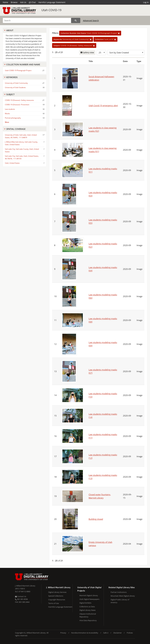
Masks (7, 114)
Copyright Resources (57, 600)
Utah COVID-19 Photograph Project (18, 70)
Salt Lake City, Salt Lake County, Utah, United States (22, 150)
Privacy (63, 633)
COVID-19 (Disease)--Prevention (17, 105)
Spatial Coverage (16, 129)
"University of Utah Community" (73, 39)
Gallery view (88, 52)
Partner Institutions (119, 592)
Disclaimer (118, 633)
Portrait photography (13, 118)
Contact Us (21, 596)
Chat (32, 2)
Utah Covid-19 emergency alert (103, 105)
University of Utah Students (15, 87)
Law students (10, 109)
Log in (146, 2)
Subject (10, 94)
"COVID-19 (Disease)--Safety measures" (74, 45)
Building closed (96, 519)
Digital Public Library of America (120, 601)
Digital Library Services (57, 592)
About (10, 30)
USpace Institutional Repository (88, 615)
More (7, 122)
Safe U (106, 633)
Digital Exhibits (85, 603)
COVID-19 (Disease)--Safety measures (19, 100)
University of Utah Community (16, 83)
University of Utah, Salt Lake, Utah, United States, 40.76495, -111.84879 (21, 136)
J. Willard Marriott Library (25, 586)
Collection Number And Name (23, 64)
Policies (130, 633)
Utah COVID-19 (51, 10)
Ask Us (23, 2)
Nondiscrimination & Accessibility (85, 633)
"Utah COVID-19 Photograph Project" (90, 33)
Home (5, 2)
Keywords (12, 77)
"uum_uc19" (105, 39)
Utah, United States (12, 163)
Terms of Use (54, 603)
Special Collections (56, 596)
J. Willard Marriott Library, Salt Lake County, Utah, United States (21, 143)
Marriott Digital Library (89, 595)
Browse (14, 2)
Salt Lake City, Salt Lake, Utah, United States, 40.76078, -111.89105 (22, 157)
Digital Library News (88, 610)
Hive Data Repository (88, 620)
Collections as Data (87, 607)
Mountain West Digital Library (123, 596)
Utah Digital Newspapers (89, 599)
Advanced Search (91, 21)
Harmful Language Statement (52, 2)
